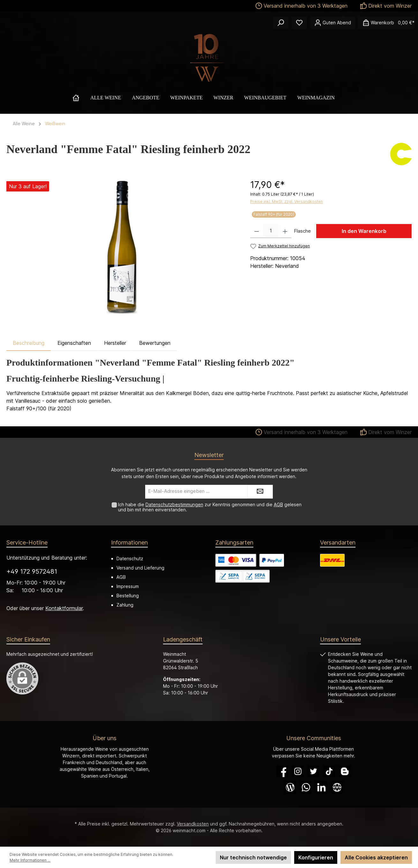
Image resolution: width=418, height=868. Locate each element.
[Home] (81, 98)
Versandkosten (193, 824)
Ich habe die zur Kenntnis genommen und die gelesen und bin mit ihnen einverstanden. (210, 507)
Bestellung (128, 596)
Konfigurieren (316, 857)
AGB (278, 504)
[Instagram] (298, 771)
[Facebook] (282, 771)
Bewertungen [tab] (155, 343)
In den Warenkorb (364, 231)
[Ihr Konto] (333, 23)
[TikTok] (329, 771)
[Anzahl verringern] (257, 231)
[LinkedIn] (321, 787)
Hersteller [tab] (115, 343)
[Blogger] (345, 771)
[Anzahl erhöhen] (285, 231)
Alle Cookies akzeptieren (376, 857)
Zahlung (125, 605)
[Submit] (260, 492)
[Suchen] (281, 23)
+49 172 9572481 (32, 571)
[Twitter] (313, 771)
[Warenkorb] (387, 23)
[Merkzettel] (299, 23)
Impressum (128, 586)
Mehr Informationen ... (30, 860)
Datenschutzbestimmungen (174, 504)
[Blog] (290, 787)
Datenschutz (130, 558)
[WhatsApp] (306, 787)
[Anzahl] (271, 231)
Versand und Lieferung (140, 568)
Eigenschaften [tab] (74, 343)
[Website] (337, 787)
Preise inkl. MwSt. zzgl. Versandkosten (287, 201)
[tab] (29, 343)
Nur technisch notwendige (253, 857)
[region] (122, 247)
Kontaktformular (64, 608)
